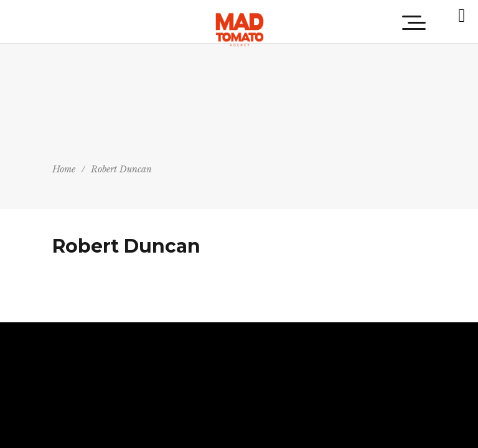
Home (64, 169)
